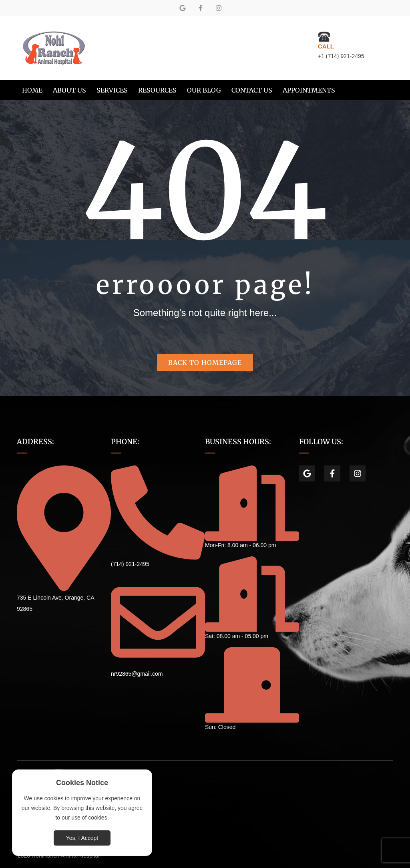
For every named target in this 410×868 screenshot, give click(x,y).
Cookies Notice (82, 783)
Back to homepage (205, 363)
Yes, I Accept (82, 838)
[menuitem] (32, 90)
